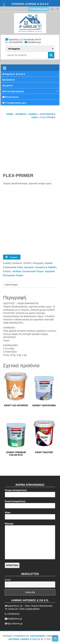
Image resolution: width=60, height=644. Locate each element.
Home (10, 114)
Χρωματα (21, 114)
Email (8, 580)
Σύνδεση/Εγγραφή (39, 9)
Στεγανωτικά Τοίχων (33, 271)
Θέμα (30, 515)
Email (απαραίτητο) (30, 504)
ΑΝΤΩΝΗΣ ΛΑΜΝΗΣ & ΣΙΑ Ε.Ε (24, 639)
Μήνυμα (30, 541)
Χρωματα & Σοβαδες (46, 267)
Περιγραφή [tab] (11, 285)
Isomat (33, 114)
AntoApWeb (37, 636)
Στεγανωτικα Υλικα (13, 267)
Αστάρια (17, 271)
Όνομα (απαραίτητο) (30, 492)
